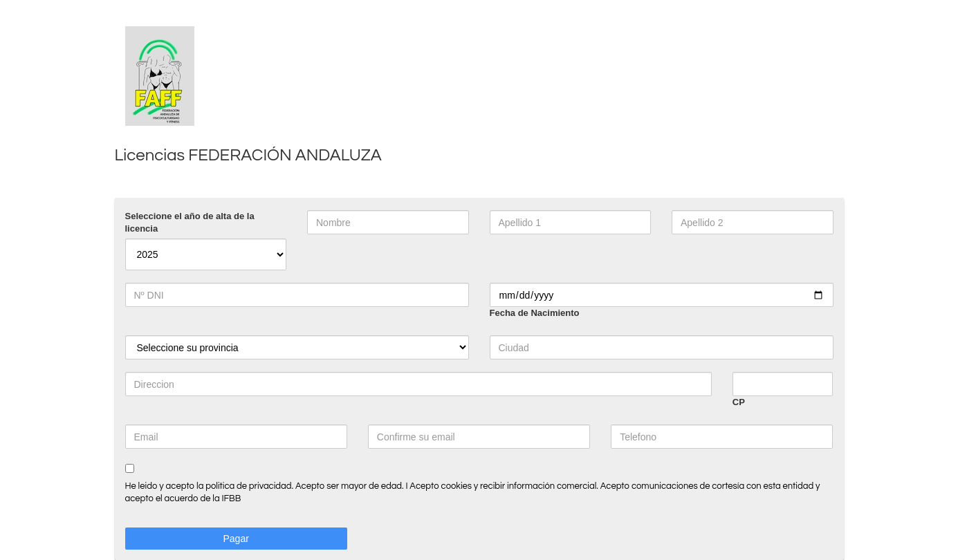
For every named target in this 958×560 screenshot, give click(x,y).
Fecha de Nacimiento (535, 313)
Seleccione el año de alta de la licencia (190, 222)
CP (739, 402)
